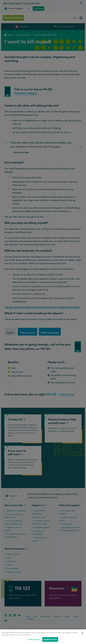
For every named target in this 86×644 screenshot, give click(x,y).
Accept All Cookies (50, 639)
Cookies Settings (33, 639)
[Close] (82, 633)
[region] (43, 637)
